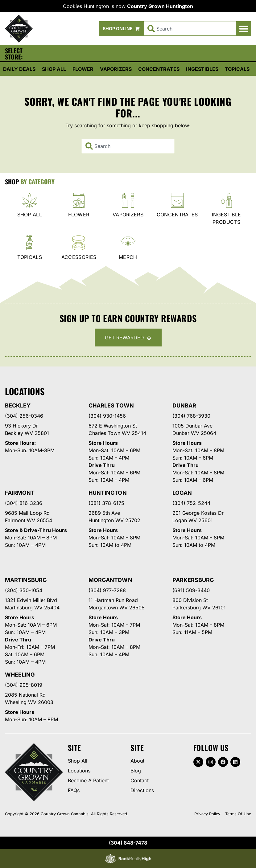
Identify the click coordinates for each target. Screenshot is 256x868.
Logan (182, 493)
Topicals (237, 69)
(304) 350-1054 (24, 590)
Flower (83, 69)
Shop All (54, 69)
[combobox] (190, 29)
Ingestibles (202, 69)
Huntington (107, 493)
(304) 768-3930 (191, 416)
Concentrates (159, 69)
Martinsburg (26, 580)
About (137, 761)
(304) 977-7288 (107, 590)
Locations (79, 771)
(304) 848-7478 (128, 843)
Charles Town (111, 405)
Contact (140, 780)
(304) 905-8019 (24, 685)
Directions (142, 790)
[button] (244, 29)
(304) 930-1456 (107, 416)
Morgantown (110, 580)
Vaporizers (116, 69)
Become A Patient (88, 780)
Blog (136, 771)
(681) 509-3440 (191, 590)
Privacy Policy (207, 814)
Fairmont (20, 493)
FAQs (74, 790)
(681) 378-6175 (106, 503)
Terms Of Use (238, 814)
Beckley (18, 405)
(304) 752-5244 (191, 503)
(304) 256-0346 (24, 416)
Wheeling (20, 675)
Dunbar (184, 405)
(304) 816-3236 (24, 503)
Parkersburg (193, 580)
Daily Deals (19, 69)
